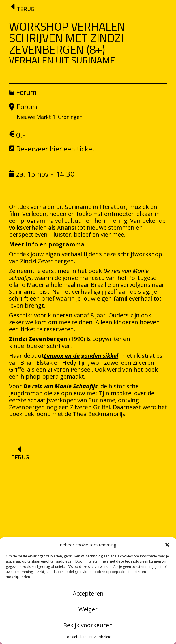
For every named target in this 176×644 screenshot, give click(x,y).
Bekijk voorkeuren (88, 625)
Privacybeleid (100, 637)
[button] (167, 545)
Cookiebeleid (76, 637)
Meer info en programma (47, 244)
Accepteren (88, 593)
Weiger (88, 609)
